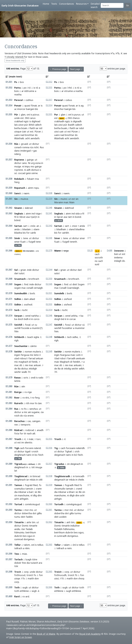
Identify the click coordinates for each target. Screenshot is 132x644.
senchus (34, 409)
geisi (28, 173)
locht (65, 310)
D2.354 (49, 310)
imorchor (59, 109)
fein (56, 331)
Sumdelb (59, 293)
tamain (69, 489)
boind (78, 217)
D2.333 (49, 87)
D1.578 (9, 351)
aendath (35, 138)
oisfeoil (68, 299)
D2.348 (49, 337)
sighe (36, 337)
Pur (56, 115)
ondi (33, 378)
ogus (30, 536)
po (25, 88)
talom (27, 545)
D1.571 (9, 299)
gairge (30, 160)
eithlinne (24, 591)
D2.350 (49, 279)
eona (38, 163)
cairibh (65, 233)
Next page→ (76, 69)
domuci (35, 170)
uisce (21, 125)
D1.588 (9, 448)
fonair (71, 106)
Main (72, 202)
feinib (34, 362)
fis (25, 409)
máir (31, 439)
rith (28, 403)
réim (27, 548)
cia (42, 412)
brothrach (74, 279)
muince (24, 199)
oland (72, 229)
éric (27, 398)
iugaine (36, 412)
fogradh (69, 485)
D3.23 (90, 250)
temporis (25, 425)
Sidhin (18, 299)
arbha (74, 316)
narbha (35, 316)
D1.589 (9, 464)
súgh (34, 591)
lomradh (80, 476)
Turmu (18, 510)
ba (16, 319)
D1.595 (9, 545)
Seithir (18, 352)
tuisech (34, 563)
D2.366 (49, 587)
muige (18, 166)
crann (39, 489)
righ (16, 340)
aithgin (58, 499)
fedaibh (58, 529)
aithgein (24, 499)
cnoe (74, 226)
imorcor (21, 109)
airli (68, 522)
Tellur (18, 545)
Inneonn (119, 251)
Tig (56, 448)
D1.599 (9, 587)
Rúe (16, 386)
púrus (36, 115)
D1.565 (9, 238)
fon (41, 575)
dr (62, 369)
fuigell (32, 242)
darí (80, 270)
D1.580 (9, 386)
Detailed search (95, 5)
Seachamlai (21, 346)
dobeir (18, 563)
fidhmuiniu (69, 529)
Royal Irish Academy (90, 634)
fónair (34, 106)
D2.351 (49, 293)
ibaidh (71, 125)
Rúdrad (18, 430)
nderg (17, 154)
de (16, 369)
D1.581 (9, 392)
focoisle (25, 328)
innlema (118, 257)
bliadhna (80, 229)
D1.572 (9, 304)
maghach (23, 362)
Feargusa (65, 355)
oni (28, 115)
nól (41, 128)
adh (29, 170)
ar (23, 91)
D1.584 (9, 409)
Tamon (18, 485)
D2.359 (49, 485)
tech (69, 337)
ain (30, 412)
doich (20, 319)
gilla (72, 513)
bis (24, 233)
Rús (16, 144)
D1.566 (9, 250)
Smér (17, 238)
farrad (32, 358)
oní (70, 115)
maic (66, 202)
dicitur (36, 144)
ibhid (31, 125)
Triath (18, 439)
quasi (27, 106)
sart (25, 226)
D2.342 (49, 226)
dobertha (27, 513)
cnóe (33, 226)
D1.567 (9, 270)
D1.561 (9, 199)
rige (30, 392)
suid (97, 264)
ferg (37, 398)
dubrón (18, 536)
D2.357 (49, 464)
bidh (26, 319)
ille (39, 492)
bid (63, 319)
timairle (33, 526)
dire (77, 495)
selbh (82, 369)
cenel (28, 316)
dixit (75, 284)
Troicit (58, 572)
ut (28, 131)
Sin (16, 199)
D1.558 (9, 179)
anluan (40, 358)
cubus (69, 100)
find (26, 284)
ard (27, 596)
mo (32, 166)
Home (46, 4)
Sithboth (19, 337)
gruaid (24, 144)
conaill (30, 288)
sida (78, 214)
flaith (32, 128)
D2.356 (49, 448)
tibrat (22, 217)
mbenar (22, 492)
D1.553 (9, 100)
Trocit (18, 572)
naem (67, 193)
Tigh (17, 448)
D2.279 (49, 250)
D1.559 (9, 188)
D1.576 (9, 337)
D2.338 (49, 193)
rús (32, 147)
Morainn (59, 202)
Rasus (17, 378)
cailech (38, 125)
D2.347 (49, 325)
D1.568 (9, 279)
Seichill (18, 325)
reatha (18, 94)
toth (17, 591)
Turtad (18, 504)
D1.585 (9, 421)
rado (41, 378)
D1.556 (9, 144)
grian (23, 270)
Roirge (18, 392)
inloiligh (33, 369)
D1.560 (9, 193)
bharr (72, 492)
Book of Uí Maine (46, 634)
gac (35, 151)
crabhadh (59, 121)
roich (17, 416)
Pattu (18, 88)
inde (29, 270)
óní (74, 545)
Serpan (18, 316)
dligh (72, 495)
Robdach (19, 179)
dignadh (77, 121)
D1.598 (9, 572)
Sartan (18, 226)
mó (71, 510)
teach (30, 337)
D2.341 (49, 213)
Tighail (68, 451)
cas (29, 421)
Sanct (18, 193)
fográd (29, 485)
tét (33, 467)
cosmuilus (20, 489)
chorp (81, 578)
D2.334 (49, 105)
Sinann (18, 208)
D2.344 (49, 270)
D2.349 (49, 351)
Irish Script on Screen (21, 637)
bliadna (18, 233)
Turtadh (59, 504)
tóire (35, 559)
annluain (81, 358)
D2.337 (49, 100)
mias (24, 554)
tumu (17, 517)
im (23, 442)
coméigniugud (74, 504)
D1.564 (9, 226)
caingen (36, 421)
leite (36, 355)
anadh (40, 430)
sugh (25, 587)
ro (26, 392)
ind (33, 214)
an (38, 226)
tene (26, 238)
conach (18, 147)
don (37, 578)
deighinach (20, 455)
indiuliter (75, 526)
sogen (18, 288)
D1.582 (9, 397)
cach (22, 448)
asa (28, 217)
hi (36, 403)
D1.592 (9, 504)
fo (40, 485)
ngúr (26, 121)
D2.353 (49, 299)
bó (76, 455)
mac (24, 288)
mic (32, 355)
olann (36, 229)
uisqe (17, 578)
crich (77, 451)
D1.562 (9, 208)
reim (69, 548)
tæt (70, 217)
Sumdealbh (21, 293)
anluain (78, 365)
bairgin (68, 109)
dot (34, 513)
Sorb (17, 310)
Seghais (19, 214)
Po (16, 82)
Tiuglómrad (21, 476)
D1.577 (9, 346)
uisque (18, 131)
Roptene (19, 160)
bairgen (30, 109)
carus (33, 118)
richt (36, 147)
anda (17, 229)
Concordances (66, 4)
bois (16, 91)
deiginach (75, 464)
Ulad (57, 358)
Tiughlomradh (62, 476)
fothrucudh (60, 575)
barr (31, 492)
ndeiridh (80, 448)
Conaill (63, 288)
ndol (81, 128)
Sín (56, 199)
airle (29, 522)
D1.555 (9, 114)
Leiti (78, 355)
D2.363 (49, 545)
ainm (31, 188)
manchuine (24, 495)
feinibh (76, 362)
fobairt (31, 179)
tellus (40, 545)
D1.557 (9, 159)
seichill (58, 328)
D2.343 (49, 238)
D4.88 (110, 250)
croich (35, 451)
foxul (68, 325)
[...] (97, 251)
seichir (18, 372)
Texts (54, 4)
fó (76, 575)
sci (16, 173)
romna (26, 147)
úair (24, 131)
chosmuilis (60, 489)
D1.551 (9, 82)
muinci (64, 199)
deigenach (60, 455)
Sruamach (20, 279)
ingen (17, 355)
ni (23, 166)
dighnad (36, 121)
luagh (28, 559)
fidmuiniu (19, 532)
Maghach (65, 362)
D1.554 (9, 105)
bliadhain (61, 229)
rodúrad (30, 430)
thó (70, 88)
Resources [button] (81, 4)
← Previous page (58, 69)
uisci (61, 125)
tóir (16, 566)
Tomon (58, 485)
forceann (71, 448)
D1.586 (9, 430)
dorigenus (29, 539)
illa (19, 369)
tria (37, 179)
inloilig (68, 369)
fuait (23, 242)
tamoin (29, 489)
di (30, 362)
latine (17, 381)
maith (31, 578)
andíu (17, 529)
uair (61, 131)
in (42, 163)
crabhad (19, 121)
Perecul (18, 100)
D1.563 (9, 213)
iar (37, 128)
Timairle (19, 522)
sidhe (75, 337)
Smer (57, 238)
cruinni (17, 254)
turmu (78, 513)
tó (29, 88)
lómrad (36, 476)
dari (16, 273)
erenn (31, 416)
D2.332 (49, 82)
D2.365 (49, 572)
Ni (29, 163)
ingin (57, 355)
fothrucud (20, 575)
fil (15, 217)
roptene (19, 170)
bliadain (27, 229)
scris (26, 378)
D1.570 (9, 293)
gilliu (39, 513)
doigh (57, 319)
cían (40, 403)
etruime (69, 91)
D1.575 (9, 325)
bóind (17, 220)
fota (17, 433)
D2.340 (49, 208)
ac (15, 109)
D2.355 (49, 439)
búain (24, 128)
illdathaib (19, 138)
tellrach (18, 548)
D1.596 (9, 554)
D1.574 (9, 316)
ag (82, 106)
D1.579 (9, 377)
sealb (24, 372)
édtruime (29, 91)
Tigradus (59, 464)
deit (23, 517)
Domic (25, 526)
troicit (30, 575)
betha (17, 128)
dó (21, 365)
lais (16, 125)
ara (37, 251)
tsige (38, 214)
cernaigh (38, 288)
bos (62, 82)
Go (127, 5)
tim (34, 522)
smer (17, 242)
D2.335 (49, 114)
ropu (36, 188)
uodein (63, 517)
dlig (35, 495)
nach (29, 433)
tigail (28, 451)
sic (77, 492)
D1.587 (9, 439)
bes (25, 536)
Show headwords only (15, 60)
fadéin (29, 517)
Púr (16, 115)
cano (24, 163)
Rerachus (19, 421)
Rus (42, 147)
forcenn (29, 448)
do (36, 135)
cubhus (29, 100)
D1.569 (9, 284)
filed (35, 485)
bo (36, 455)
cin (39, 464)
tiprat (60, 217)
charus (76, 118)
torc (39, 439)
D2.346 (49, 316)
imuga (39, 467)
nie (27, 365)
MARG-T (19, 251)
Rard (17, 596)
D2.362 (49, 522)
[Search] (112, 5)
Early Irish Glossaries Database (20, 5)
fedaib (29, 529)
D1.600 (9, 596)
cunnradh (62, 536)
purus (77, 115)
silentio (28, 442)
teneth (73, 242)
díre (40, 495)
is (34, 88)
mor (32, 403)
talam (67, 545)
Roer (17, 398)
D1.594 (9, 522)
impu (27, 166)
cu (36, 325)
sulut (22, 273)
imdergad (26, 151)
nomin (68, 352)
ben (116, 254)
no (96, 261)
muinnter (80, 328)
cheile (81, 480)
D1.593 (9, 510)
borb (32, 293)
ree (16, 425)
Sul (16, 270)
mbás (33, 480)
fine (24, 563)
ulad (17, 358)
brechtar (30, 135)
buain (64, 128)
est (22, 118)
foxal (28, 325)
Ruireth (19, 403)
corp (26, 572)
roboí (63, 358)
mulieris (37, 352)
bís (74, 109)
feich (41, 455)
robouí (23, 358)
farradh (71, 358)
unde (17, 118)
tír (25, 433)
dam (26, 299)
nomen (28, 352)
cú (83, 325)
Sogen (18, 284)
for (28, 233)
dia (16, 492)
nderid (37, 448)
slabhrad (69, 208)
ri (40, 355)
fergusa (25, 355)
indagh (118, 261)
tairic (29, 455)
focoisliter (67, 328)
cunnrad (19, 539)
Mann (57, 251)
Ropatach (20, 188)
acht (28, 138)
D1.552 (9, 87)
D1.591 (9, 485)
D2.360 (49, 504)
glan (23, 115)
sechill (17, 328)
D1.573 (9, 310)
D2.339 (49, 199)
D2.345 (49, 284)
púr (26, 125)
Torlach (18, 559)
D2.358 (49, 476)
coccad (22, 173)
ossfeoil (28, 305)
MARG (62, 118)
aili (34, 433)
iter (23, 529)
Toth (17, 587)
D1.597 (9, 559)
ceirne (34, 173)
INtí (27, 118)
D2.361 (49, 510)
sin (77, 199)
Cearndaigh (73, 288)
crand (79, 489)
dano (17, 151)
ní (31, 495)
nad (22, 135)
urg (33, 163)
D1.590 (9, 476)
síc (36, 492)
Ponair (18, 106)
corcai (72, 319)
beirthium (31, 532)
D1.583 (9, 403)
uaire (17, 135)
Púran (38, 131)
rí (25, 439)
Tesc (17, 554)
